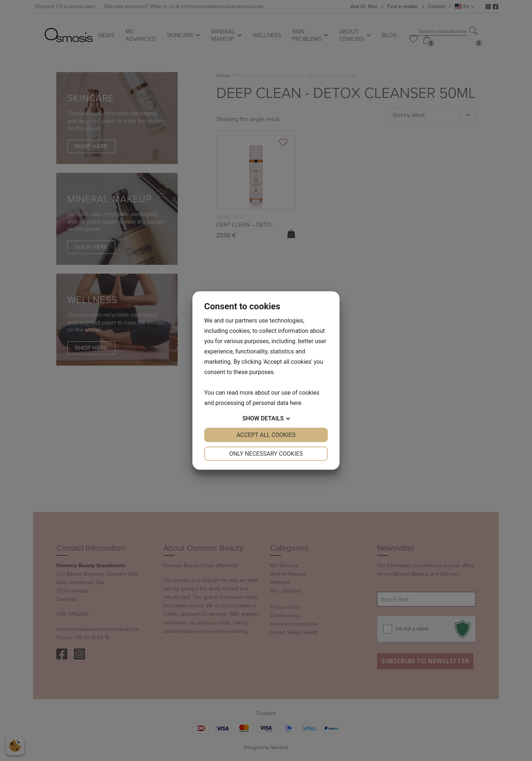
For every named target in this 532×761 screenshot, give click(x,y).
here (296, 403)
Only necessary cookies (266, 454)
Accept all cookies (266, 435)
